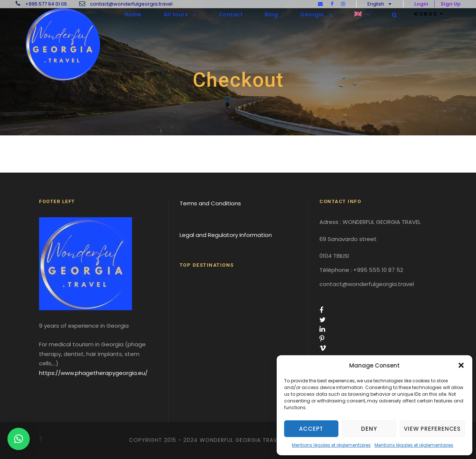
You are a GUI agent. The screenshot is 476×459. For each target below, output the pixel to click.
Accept (311, 429)
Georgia (312, 15)
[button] (461, 365)
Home (133, 15)
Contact (231, 15)
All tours (176, 15)
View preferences (432, 429)
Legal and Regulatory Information (226, 235)
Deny (369, 429)
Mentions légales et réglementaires (331, 445)
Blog (271, 15)
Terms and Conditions (210, 203)
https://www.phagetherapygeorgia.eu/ (93, 373)
